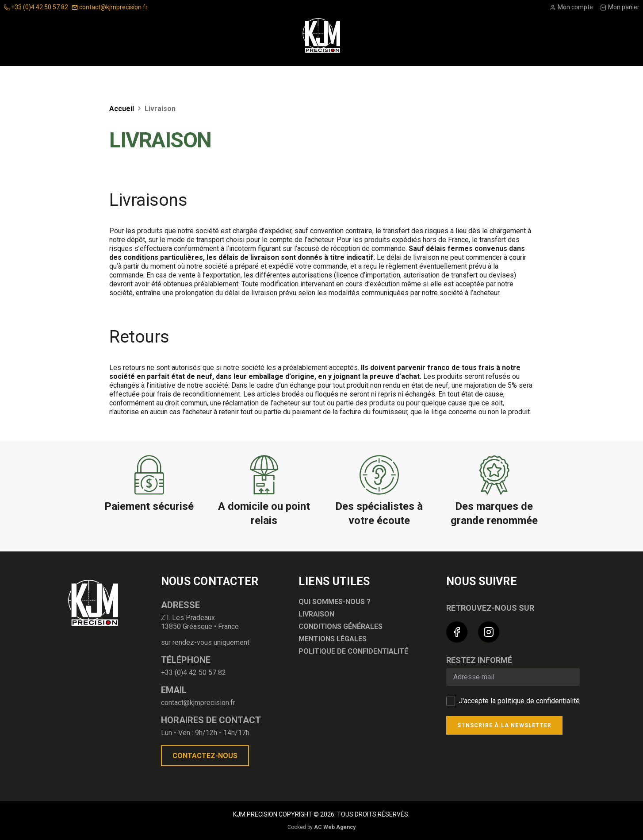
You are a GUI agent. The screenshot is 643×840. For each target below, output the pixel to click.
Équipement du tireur (288, 77)
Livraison (316, 614)
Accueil (122, 109)
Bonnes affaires (533, 77)
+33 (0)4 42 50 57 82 (36, 7)
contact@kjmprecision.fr (110, 7)
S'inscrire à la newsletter (504, 725)
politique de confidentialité (539, 701)
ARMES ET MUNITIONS (380, 77)
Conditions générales (341, 626)
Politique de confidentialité (353, 651)
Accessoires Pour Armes (181, 77)
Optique (100, 77)
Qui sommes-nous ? (335, 602)
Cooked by (321, 827)
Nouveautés (460, 77)
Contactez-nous (205, 756)
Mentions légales (333, 639)
